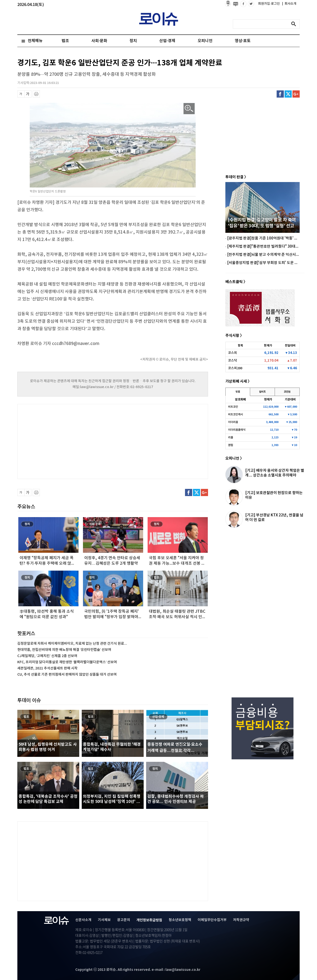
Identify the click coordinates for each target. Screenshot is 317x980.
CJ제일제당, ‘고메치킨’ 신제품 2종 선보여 (47, 656)
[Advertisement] (67, 441)
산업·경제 (167, 41)
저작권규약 (241, 920)
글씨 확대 (28, 94)
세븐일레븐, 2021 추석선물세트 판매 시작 (47, 668)
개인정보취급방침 (149, 920)
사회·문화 (99, 41)
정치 (133, 41)
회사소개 (289, 4)
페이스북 (280, 94)
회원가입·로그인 (269, 4)
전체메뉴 (35, 41)
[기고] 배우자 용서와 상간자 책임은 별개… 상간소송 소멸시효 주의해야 (275, 473)
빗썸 (238, 392)
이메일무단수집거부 (212, 920)
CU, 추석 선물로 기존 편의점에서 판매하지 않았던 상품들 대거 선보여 (67, 675)
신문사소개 (83, 920)
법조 (65, 41)
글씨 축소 (21, 94)
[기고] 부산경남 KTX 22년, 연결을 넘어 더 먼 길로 (274, 517)
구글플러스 (296, 94)
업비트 (262, 392)
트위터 (288, 94)
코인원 (287, 392)
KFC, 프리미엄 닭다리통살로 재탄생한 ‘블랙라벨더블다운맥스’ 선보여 (67, 662)
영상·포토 (243, 41)
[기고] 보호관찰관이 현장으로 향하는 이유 (274, 495)
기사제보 (104, 920)
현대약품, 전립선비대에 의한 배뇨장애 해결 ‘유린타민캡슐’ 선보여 (64, 650)
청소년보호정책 (180, 920)
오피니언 (205, 41)
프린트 (36, 94)
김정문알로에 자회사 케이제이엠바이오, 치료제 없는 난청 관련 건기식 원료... (72, 644)
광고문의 (124, 920)
